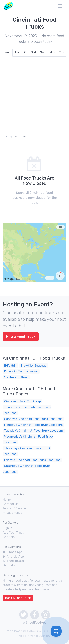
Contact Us (11, 504)
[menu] (60, 6)
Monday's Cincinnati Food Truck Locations (33, 425)
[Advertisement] (34, 95)
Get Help (9, 537)
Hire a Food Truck (21, 337)
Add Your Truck (13, 533)
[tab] (8, 53)
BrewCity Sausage (34, 366)
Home (7, 500)
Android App (13, 557)
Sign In (8, 528)
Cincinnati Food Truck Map (23, 401)
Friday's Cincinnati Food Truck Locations (32, 460)
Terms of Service (14, 508)
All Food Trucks (13, 561)
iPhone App (13, 552)
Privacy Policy (12, 513)
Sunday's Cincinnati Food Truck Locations (33, 419)
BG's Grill (10, 366)
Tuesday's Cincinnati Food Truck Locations (34, 431)
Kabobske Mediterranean (21, 371)
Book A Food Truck (18, 598)
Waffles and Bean (16, 377)
